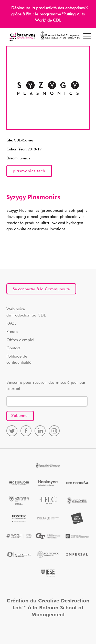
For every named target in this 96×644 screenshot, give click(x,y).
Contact (13, 348)
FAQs (11, 324)
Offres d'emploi (20, 340)
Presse (12, 332)
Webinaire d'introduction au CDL (26, 312)
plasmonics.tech (29, 171)
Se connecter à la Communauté (41, 289)
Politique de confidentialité (19, 360)
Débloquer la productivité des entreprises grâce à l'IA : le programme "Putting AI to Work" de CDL (48, 14)
